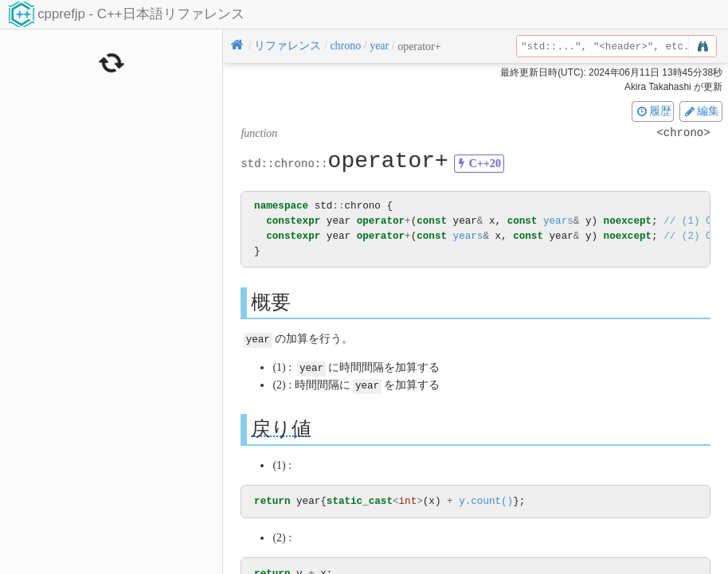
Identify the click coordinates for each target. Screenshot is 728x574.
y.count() (486, 500)
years (558, 221)
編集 (701, 111)
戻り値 (281, 426)
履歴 (653, 111)
